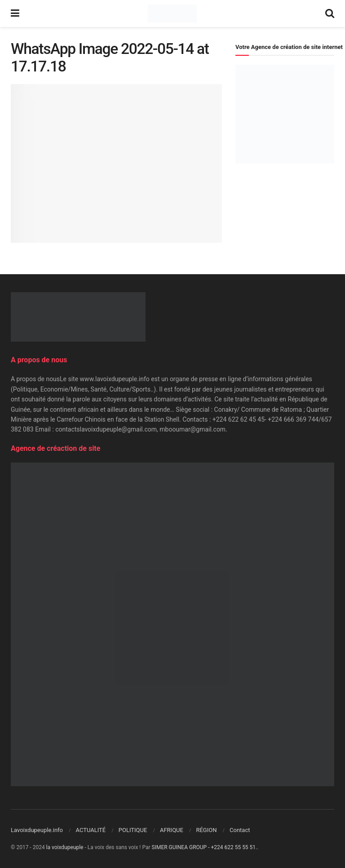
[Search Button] (330, 13)
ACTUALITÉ (91, 830)
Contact (240, 830)
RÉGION (206, 830)
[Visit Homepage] (172, 13)
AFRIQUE (172, 830)
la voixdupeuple (65, 847)
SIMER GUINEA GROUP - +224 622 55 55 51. (205, 847)
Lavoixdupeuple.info (37, 830)
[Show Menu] (15, 13)
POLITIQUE (133, 830)
